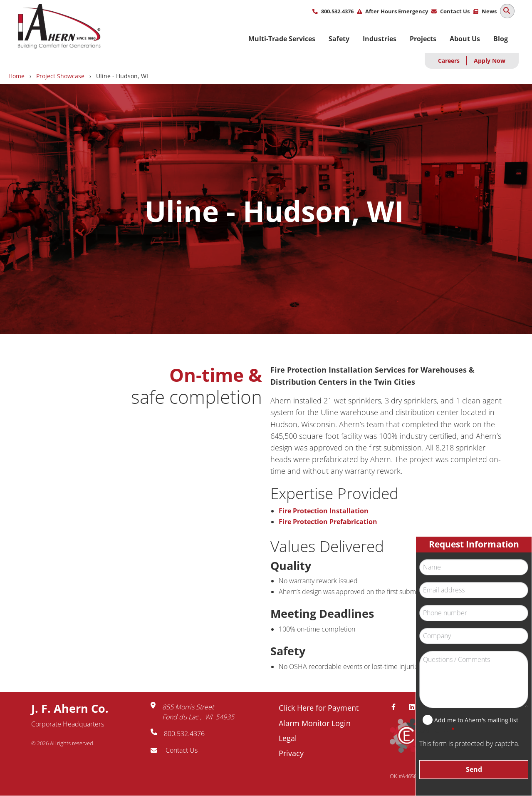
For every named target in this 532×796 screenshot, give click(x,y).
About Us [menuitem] (465, 39)
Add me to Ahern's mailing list (476, 720)
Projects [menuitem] (423, 39)
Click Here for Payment (319, 708)
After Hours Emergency (397, 11)
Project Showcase (60, 76)
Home (16, 76)
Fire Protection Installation (324, 511)
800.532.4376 (337, 11)
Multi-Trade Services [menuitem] (282, 39)
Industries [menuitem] (380, 39)
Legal (288, 738)
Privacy (291, 753)
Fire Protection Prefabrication (328, 522)
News (489, 11)
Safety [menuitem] (339, 39)
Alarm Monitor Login (315, 723)
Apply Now (490, 61)
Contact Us (455, 11)
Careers (449, 61)
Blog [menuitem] (501, 39)
